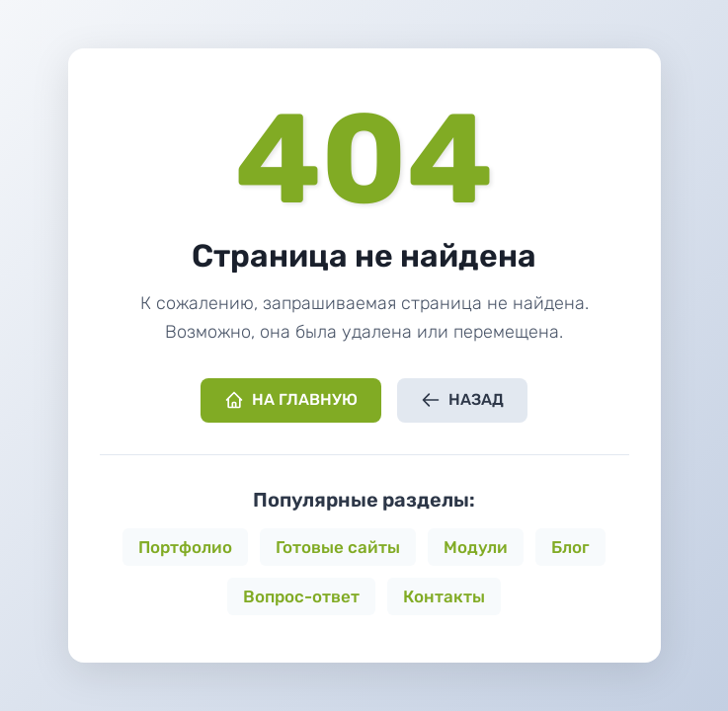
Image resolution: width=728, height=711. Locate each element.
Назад (462, 400)
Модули (476, 547)
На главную (291, 400)
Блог (570, 547)
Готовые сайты (338, 547)
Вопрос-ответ (301, 596)
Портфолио (185, 547)
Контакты (444, 596)
